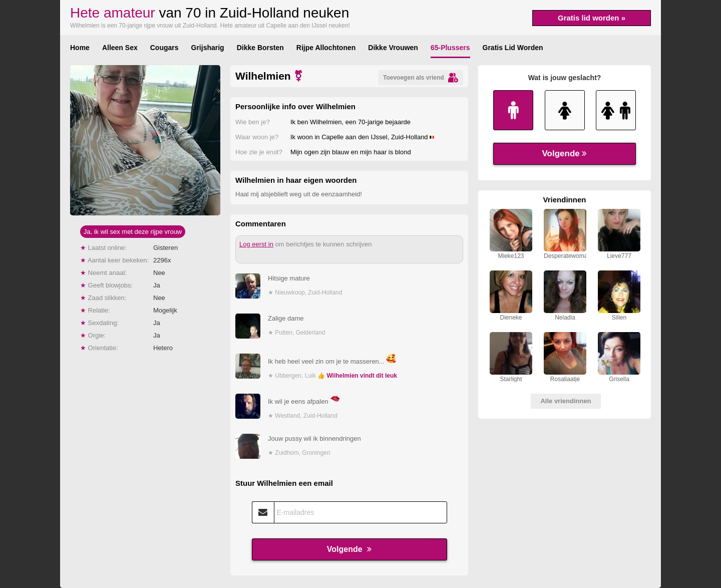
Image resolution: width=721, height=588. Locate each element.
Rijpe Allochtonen (326, 48)
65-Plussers (450, 48)
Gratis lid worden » (592, 18)
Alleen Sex (120, 48)
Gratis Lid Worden (513, 48)
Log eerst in (256, 244)
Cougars (164, 48)
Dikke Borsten (260, 48)
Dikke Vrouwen (393, 48)
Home (80, 48)
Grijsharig (208, 48)
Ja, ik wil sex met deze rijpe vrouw (133, 232)
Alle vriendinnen (566, 401)
